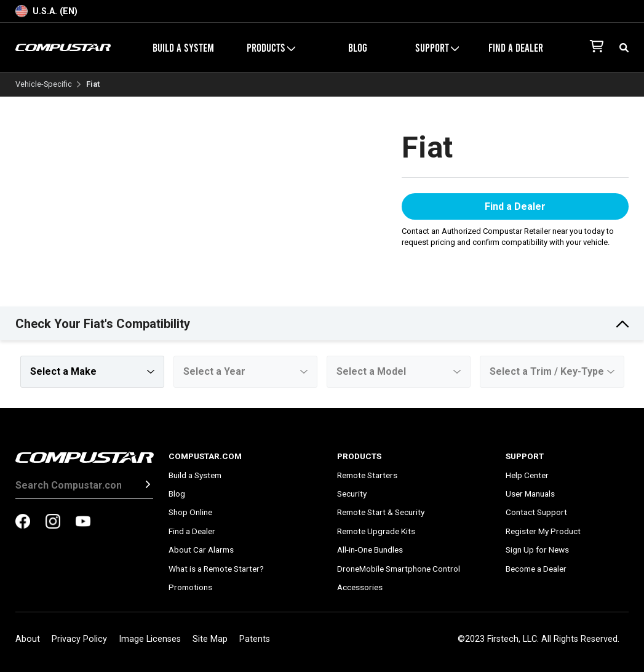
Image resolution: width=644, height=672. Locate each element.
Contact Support (536, 512)
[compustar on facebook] (23, 522)
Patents (255, 639)
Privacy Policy (79, 639)
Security (352, 494)
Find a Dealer (516, 47)
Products (271, 47)
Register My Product (543, 531)
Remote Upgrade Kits (376, 531)
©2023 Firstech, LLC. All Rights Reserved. (539, 639)
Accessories (360, 587)
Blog (358, 47)
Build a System (183, 47)
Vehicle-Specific (44, 85)
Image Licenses (150, 639)
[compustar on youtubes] (83, 522)
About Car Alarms (201, 550)
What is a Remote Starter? (216, 569)
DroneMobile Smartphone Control (399, 569)
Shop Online (190, 512)
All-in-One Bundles (370, 550)
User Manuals (530, 494)
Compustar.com (205, 456)
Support (437, 47)
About (28, 639)
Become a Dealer (536, 569)
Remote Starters (367, 475)
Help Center (527, 475)
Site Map (210, 639)
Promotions (190, 587)
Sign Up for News (537, 550)
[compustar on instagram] (53, 522)
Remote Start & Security (381, 512)
